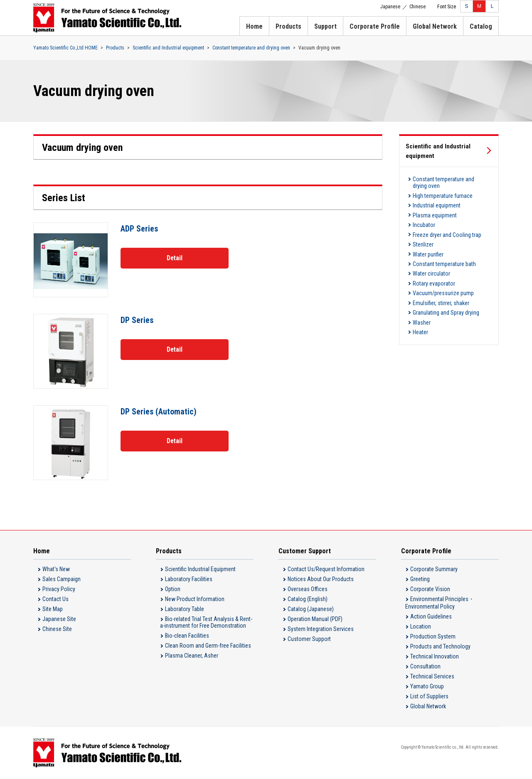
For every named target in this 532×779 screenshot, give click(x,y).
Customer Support (309, 639)
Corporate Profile (375, 26)
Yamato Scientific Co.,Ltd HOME (65, 48)
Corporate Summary (434, 569)
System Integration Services (321, 629)
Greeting (420, 579)
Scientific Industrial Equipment (200, 569)
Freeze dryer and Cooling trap (447, 229)
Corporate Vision (430, 589)
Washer (422, 307)
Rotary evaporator (434, 272)
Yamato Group (427, 686)
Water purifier (428, 246)
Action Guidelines (431, 616)
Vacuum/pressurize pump (443, 281)
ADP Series (139, 229)
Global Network (435, 26)
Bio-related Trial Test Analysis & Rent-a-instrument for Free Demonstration (206, 622)
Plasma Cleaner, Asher (192, 656)
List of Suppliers (429, 696)
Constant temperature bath (444, 255)
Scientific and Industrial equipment (168, 48)
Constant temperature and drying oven (251, 48)
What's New (56, 569)
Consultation (425, 666)
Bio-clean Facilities (187, 636)
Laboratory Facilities (189, 579)
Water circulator (431, 264)
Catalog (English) (308, 599)
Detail (175, 258)
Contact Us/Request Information (326, 569)
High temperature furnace (443, 194)
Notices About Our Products (321, 579)
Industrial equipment (437, 202)
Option (173, 589)
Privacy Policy (59, 589)
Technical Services (432, 676)
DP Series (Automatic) (159, 412)
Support (325, 26)
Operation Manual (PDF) (315, 619)
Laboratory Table (185, 609)
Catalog (481, 26)
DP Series (137, 320)
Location (421, 626)
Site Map (53, 609)
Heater (420, 316)
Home (254, 26)
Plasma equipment (435, 211)
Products (288, 26)
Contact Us (55, 599)
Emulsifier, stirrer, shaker (441, 290)
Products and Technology (440, 646)
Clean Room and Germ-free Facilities (208, 646)
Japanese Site (59, 619)
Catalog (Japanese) (311, 609)
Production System (433, 636)
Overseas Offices (308, 589)
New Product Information (195, 599)
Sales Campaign (62, 579)
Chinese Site (57, 629)
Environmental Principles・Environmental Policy (440, 603)
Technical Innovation (435, 656)
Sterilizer (423, 237)
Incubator (424, 220)
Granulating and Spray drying (446, 298)
